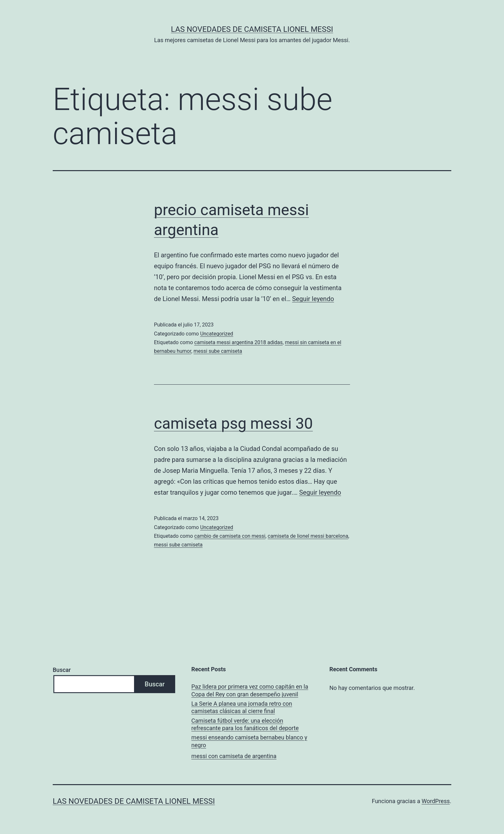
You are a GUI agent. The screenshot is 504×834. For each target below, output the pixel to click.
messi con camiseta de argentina (234, 756)
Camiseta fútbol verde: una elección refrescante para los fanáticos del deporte (245, 724)
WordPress (436, 801)
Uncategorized (217, 334)
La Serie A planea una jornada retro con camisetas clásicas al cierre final (242, 707)
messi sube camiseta (218, 351)
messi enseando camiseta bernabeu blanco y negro (249, 741)
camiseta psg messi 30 (233, 423)
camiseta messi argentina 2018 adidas (238, 342)
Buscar (62, 670)
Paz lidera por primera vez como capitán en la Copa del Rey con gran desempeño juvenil (250, 690)
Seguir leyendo (313, 299)
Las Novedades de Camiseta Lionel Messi (252, 29)
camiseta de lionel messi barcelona (308, 536)
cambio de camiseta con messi (230, 536)
